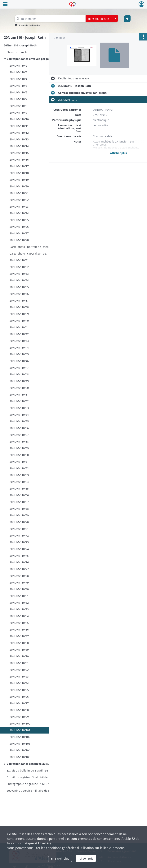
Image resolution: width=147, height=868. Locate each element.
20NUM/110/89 (19, 650)
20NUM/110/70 (19, 522)
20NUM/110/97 (19, 703)
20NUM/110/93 (19, 676)
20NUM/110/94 (19, 683)
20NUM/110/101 (20, 730)
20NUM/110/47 (19, 368)
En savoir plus (60, 859)
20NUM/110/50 (19, 388)
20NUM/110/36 (19, 294)
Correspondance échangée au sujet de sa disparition (41, 764)
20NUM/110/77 (19, 569)
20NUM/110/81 (19, 596)
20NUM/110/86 (19, 629)
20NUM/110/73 (19, 542)
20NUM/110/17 (19, 166)
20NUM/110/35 (19, 287)
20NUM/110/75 (19, 556)
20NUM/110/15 (19, 153)
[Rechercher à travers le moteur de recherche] (52, 19)
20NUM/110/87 (19, 636)
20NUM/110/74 (19, 549)
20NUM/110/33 (19, 274)
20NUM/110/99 (19, 717)
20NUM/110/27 (19, 233)
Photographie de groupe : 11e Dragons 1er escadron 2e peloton (45, 784)
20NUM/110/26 (19, 227)
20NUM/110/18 (19, 173)
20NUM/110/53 (19, 408)
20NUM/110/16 (19, 160)
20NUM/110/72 (19, 535)
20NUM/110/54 (19, 415)
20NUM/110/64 (19, 482)
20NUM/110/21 (19, 193)
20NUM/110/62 (19, 468)
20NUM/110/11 (19, 126)
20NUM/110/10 (19, 119)
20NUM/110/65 (19, 488)
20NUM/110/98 (19, 710)
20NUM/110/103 (20, 744)
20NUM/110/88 (19, 643)
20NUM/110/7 (18, 99)
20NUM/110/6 (18, 92)
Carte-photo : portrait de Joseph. (30, 247)
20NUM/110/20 (19, 186)
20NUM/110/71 (19, 529)
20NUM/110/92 (19, 670)
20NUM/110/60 (19, 455)
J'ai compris (86, 859)
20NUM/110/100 (20, 723)
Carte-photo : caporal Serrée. (28, 253)
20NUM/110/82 (19, 603)
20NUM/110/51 (19, 394)
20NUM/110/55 (19, 421)
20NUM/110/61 (19, 462)
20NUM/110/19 (19, 180)
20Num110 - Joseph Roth (20, 45)
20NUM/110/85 (19, 623)
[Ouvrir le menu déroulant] (5, 5)
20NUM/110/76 (19, 562)
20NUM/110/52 (19, 401)
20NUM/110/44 (19, 347)
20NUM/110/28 (19, 240)
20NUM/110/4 (18, 79)
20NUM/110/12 (19, 133)
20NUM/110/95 (19, 690)
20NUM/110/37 (19, 300)
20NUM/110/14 (19, 146)
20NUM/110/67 (19, 502)
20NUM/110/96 (19, 697)
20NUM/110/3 (18, 72)
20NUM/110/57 (19, 435)
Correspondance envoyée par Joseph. (31, 59)
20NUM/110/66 (19, 495)
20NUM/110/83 (19, 609)
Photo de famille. (18, 52)
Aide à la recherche (29, 25)
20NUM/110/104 (20, 750)
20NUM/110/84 (19, 616)
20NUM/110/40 (19, 321)
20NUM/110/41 (19, 327)
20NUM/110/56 (19, 428)
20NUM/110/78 (19, 576)
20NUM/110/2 (18, 66)
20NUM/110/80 (19, 589)
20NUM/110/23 (19, 206)
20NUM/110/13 (19, 139)
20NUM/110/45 (19, 354)
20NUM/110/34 (19, 280)
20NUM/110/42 (19, 334)
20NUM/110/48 (19, 374)
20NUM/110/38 (19, 307)
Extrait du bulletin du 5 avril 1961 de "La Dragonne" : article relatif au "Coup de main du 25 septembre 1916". (45, 770)
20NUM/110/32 (19, 267)
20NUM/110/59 (19, 448)
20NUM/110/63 (19, 475)
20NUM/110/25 (19, 220)
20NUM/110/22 (19, 200)
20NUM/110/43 (19, 341)
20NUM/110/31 (19, 260)
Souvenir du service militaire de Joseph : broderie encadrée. (45, 791)
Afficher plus (118, 153)
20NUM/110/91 (19, 663)
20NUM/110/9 (18, 113)
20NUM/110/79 (19, 582)
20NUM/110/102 (20, 737)
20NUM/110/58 (19, 441)
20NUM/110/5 (18, 86)
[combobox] (102, 19)
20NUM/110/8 (18, 106)
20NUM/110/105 (20, 757)
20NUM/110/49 (19, 381)
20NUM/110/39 (19, 314)
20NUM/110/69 (19, 515)
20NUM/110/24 (19, 213)
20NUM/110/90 (19, 656)
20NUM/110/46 (19, 361)
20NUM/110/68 (19, 509)
